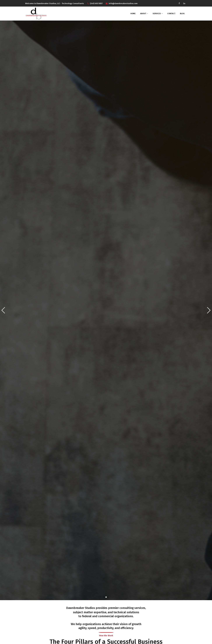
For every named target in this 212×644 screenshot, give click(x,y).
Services (158, 13)
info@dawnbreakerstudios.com (122, 3)
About (144, 13)
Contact (171, 13)
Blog (182, 13)
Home (133, 13)
